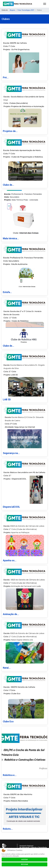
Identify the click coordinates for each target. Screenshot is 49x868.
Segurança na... (11, 453)
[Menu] (45, 4)
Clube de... (9, 185)
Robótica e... (10, 775)
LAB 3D (7, 400)
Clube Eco (8, 722)
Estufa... (7, 292)
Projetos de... (10, 131)
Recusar (25, 864)
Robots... (8, 829)
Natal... (7, 668)
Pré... (6, 78)
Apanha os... (10, 560)
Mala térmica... (11, 238)
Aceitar (24, 860)
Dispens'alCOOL (11, 507)
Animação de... (11, 614)
